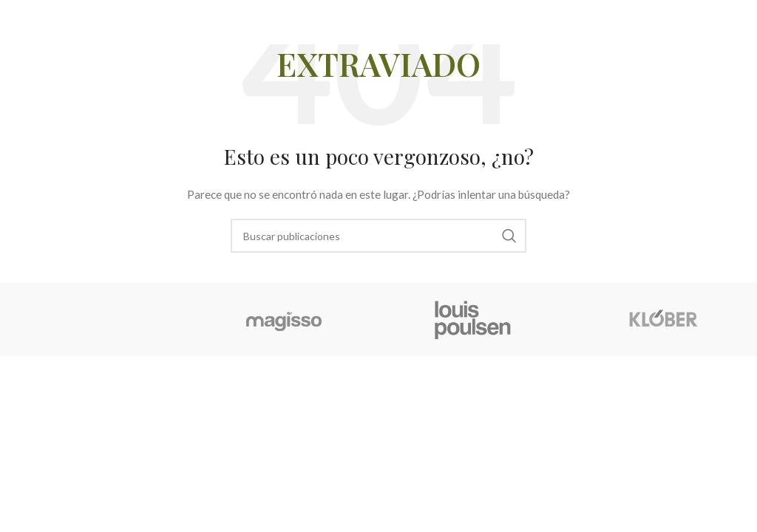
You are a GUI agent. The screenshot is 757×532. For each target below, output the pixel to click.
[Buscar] (378, 236)
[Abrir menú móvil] (721, 22)
